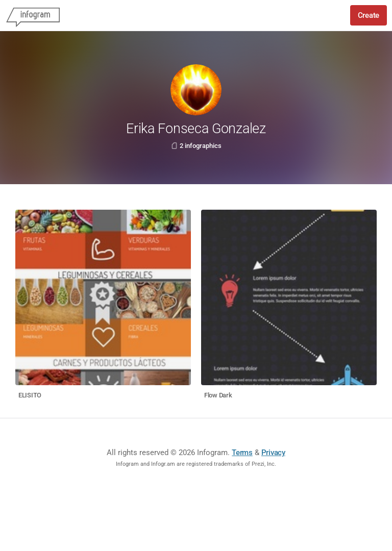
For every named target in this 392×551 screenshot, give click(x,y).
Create (369, 15)
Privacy (273, 453)
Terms (242, 453)
